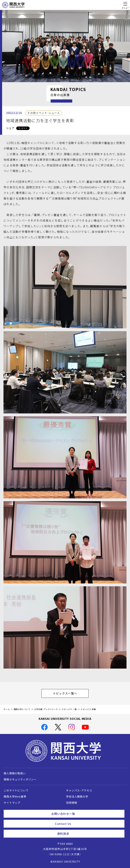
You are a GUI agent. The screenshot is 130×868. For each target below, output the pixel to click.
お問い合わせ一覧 (86, 814)
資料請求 (89, 834)
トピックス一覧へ (71, 693)
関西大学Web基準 (15, 797)
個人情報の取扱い (15, 773)
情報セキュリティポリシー (20, 779)
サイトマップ (12, 803)
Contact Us (88, 824)
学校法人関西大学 (77, 797)
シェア (10, 128)
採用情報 (72, 803)
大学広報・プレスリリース (46, 709)
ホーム (7, 709)
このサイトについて (16, 790)
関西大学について (22, 709)
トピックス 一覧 (69, 709)
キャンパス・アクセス (79, 790)
